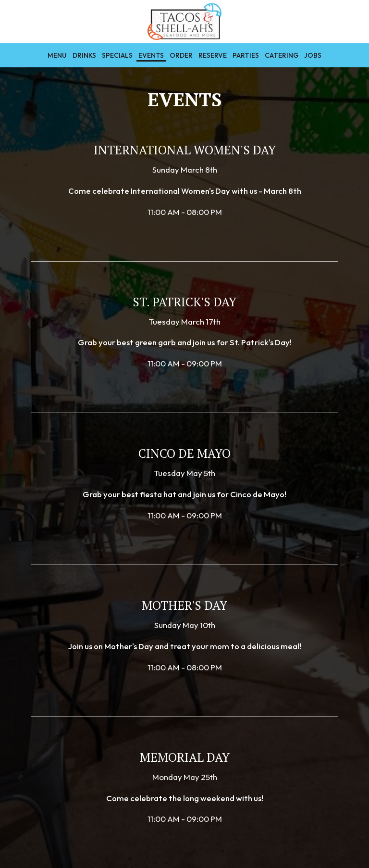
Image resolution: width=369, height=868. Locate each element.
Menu (57, 55)
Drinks (84, 55)
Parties (246, 55)
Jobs (313, 55)
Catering (282, 55)
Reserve (213, 55)
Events (151, 55)
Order (181, 55)
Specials (117, 55)
